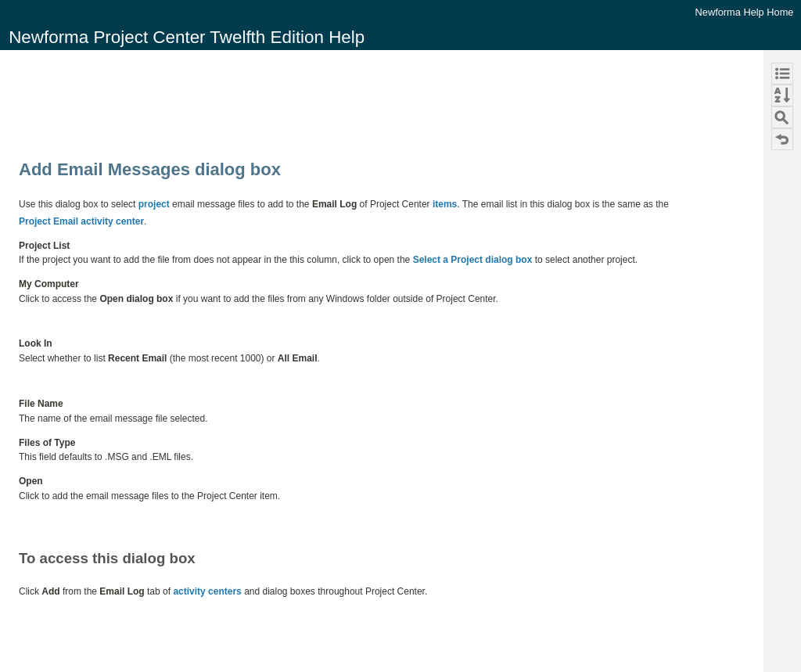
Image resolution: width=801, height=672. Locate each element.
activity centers (207, 591)
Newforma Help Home (745, 12)
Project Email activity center (81, 221)
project (154, 204)
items (445, 204)
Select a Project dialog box (473, 260)
